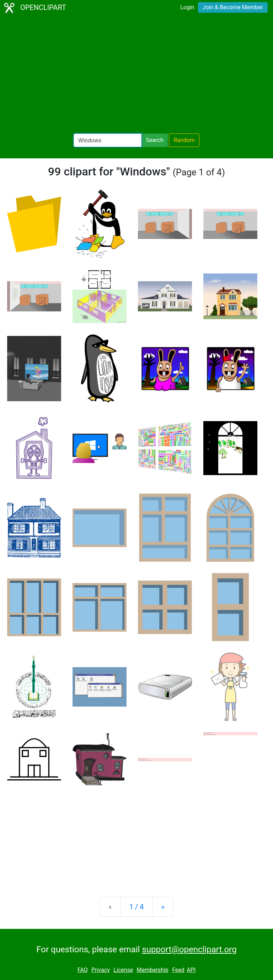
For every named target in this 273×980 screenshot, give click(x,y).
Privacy (101, 970)
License (123, 970)
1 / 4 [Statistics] (137, 907)
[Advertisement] (136, 75)
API (191, 970)
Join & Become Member (233, 7)
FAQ (83, 970)
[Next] (163, 907)
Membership (152, 970)
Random (184, 140)
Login (187, 7)
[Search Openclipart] (108, 140)
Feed (178, 970)
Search (154, 140)
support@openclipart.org (189, 949)
